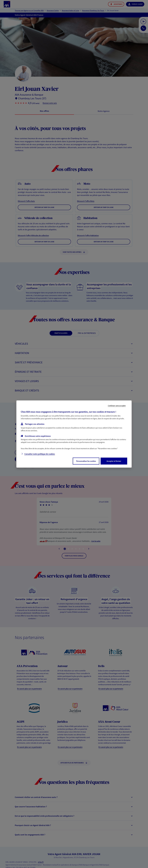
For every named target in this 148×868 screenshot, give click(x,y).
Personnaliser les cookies (86, 461)
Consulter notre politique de (40, 454)
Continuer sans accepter (117, 406)
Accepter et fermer (114, 461)
